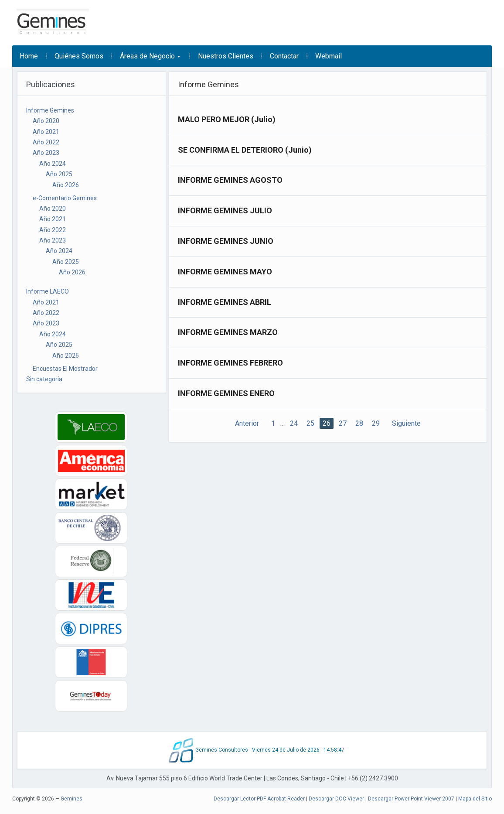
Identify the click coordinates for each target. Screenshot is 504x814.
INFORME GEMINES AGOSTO (230, 180)
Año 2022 (46, 142)
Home (29, 56)
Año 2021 (46, 132)
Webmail (329, 56)
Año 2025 (59, 174)
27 (343, 423)
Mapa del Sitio (475, 799)
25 (310, 423)
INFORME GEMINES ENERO (226, 393)
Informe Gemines (50, 110)
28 (359, 423)
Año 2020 (46, 121)
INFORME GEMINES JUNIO (226, 241)
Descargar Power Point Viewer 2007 (411, 799)
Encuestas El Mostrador (65, 369)
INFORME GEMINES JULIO (225, 210)
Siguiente (406, 423)
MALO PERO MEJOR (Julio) (227, 119)
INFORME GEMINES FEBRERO (230, 363)
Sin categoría (44, 379)
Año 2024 (53, 164)
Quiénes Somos (79, 56)
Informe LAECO (48, 291)
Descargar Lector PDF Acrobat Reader (259, 799)
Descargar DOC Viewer (336, 799)
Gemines (72, 799)
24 (294, 423)
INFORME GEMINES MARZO (228, 332)
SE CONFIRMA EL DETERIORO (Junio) (245, 150)
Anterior (247, 423)
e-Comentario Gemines (65, 198)
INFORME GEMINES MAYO (225, 272)
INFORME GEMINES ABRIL (225, 302)
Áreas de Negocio (146, 59)
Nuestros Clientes (226, 56)
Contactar (284, 56)
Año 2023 (46, 153)
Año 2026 (66, 185)
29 (376, 423)
